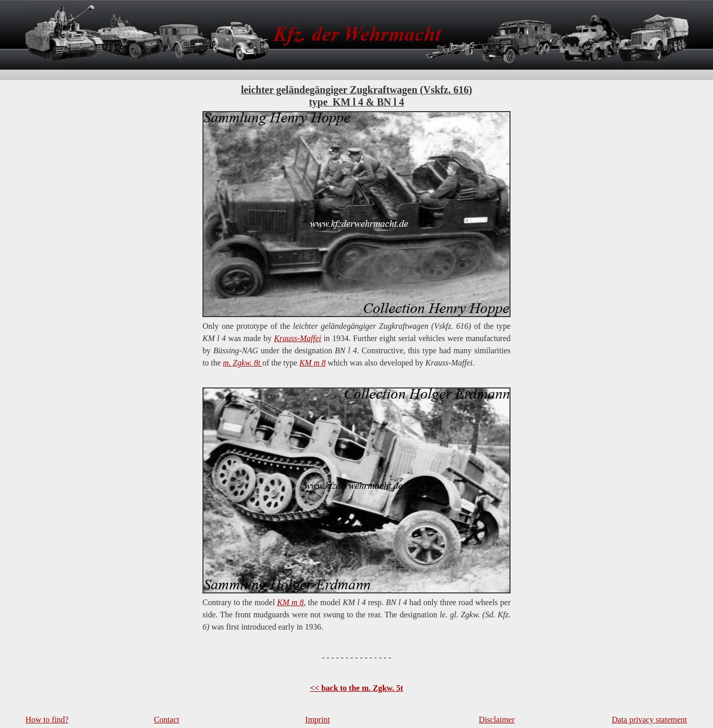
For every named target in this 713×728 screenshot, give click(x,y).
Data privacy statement (650, 720)
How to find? (47, 720)
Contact (167, 720)
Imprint (318, 720)
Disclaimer (497, 720)
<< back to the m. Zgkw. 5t (357, 688)
